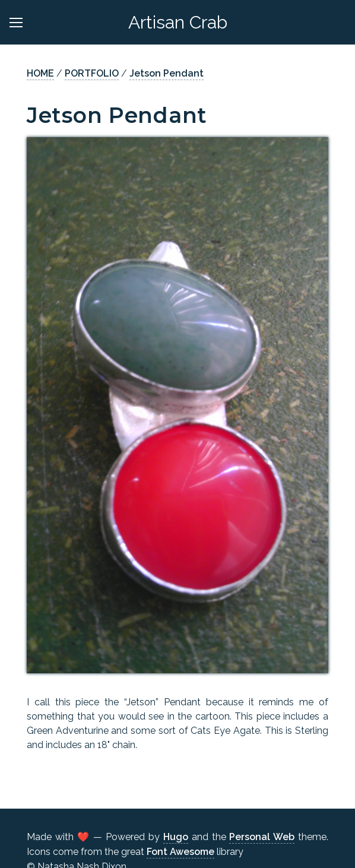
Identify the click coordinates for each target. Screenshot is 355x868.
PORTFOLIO (92, 73)
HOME (40, 73)
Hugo (176, 837)
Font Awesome (180, 852)
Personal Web (262, 837)
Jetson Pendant (167, 73)
